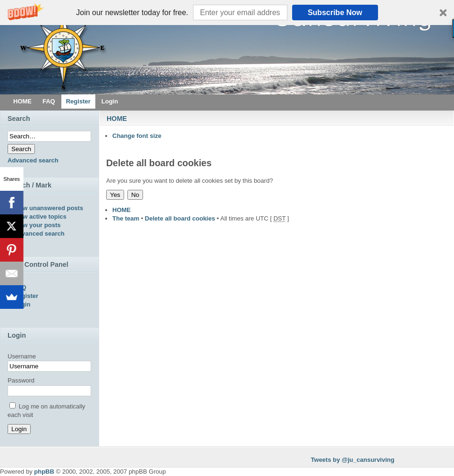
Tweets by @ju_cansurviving (353, 460)
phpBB (44, 472)
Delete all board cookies (180, 218)
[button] (227, 13)
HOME (117, 119)
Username (22, 356)
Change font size (137, 136)
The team (126, 218)
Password (21, 380)
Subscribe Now (335, 13)
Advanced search (33, 160)
